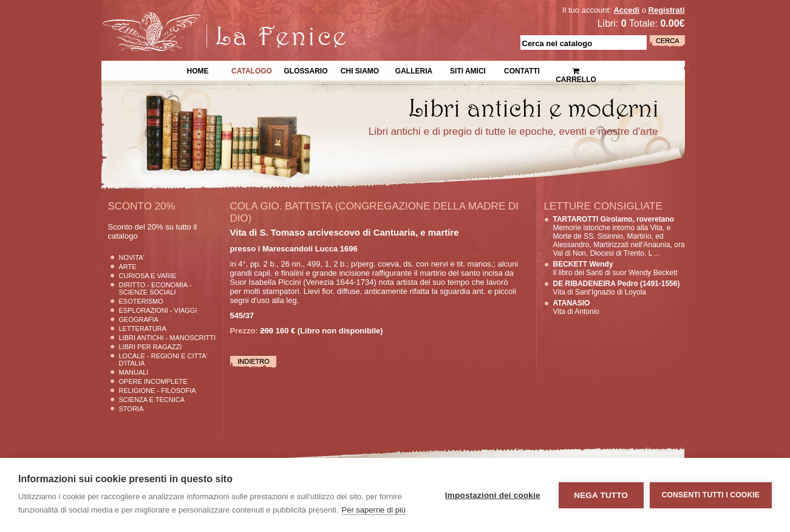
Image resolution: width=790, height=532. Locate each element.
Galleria (414, 70)
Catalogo (252, 70)
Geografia (139, 319)
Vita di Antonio (577, 307)
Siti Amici (468, 70)
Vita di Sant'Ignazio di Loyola (617, 288)
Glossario (305, 70)
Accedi (626, 10)
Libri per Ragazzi (151, 347)
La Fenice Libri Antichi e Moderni (207, 18)
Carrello (576, 70)
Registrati (667, 10)
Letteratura (143, 329)
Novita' (132, 257)
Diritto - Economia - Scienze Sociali (155, 288)
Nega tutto (601, 495)
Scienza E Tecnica (152, 400)
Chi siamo (360, 70)
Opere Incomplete (153, 381)
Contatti (522, 70)
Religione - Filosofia (158, 390)
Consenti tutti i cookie (711, 495)
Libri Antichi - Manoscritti (168, 338)
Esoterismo (141, 301)
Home (198, 70)
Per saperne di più (374, 510)
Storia (131, 409)
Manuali (134, 372)
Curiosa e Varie (148, 276)
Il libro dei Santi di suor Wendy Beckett (615, 268)
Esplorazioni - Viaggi (158, 310)
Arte (128, 267)
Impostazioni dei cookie (493, 495)
